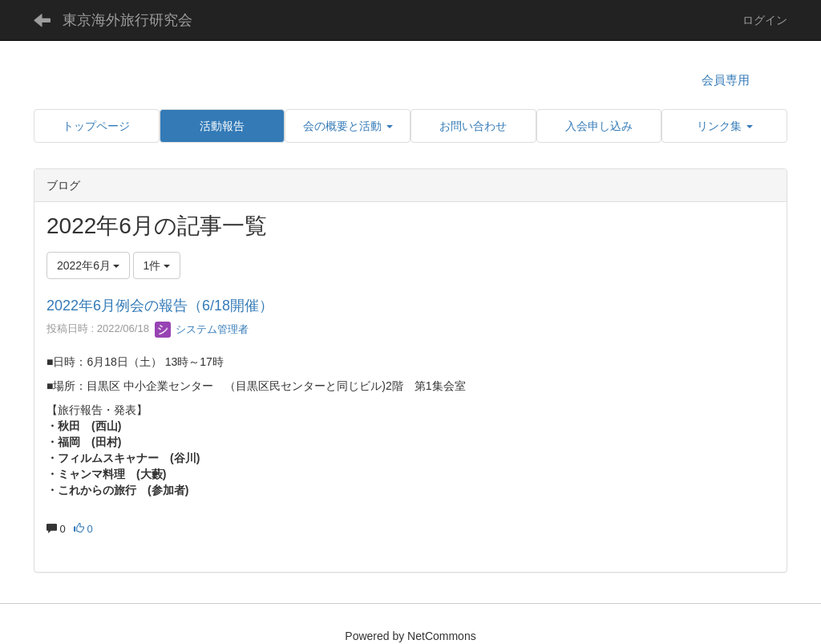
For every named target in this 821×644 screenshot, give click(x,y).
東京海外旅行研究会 (127, 20)
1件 (157, 265)
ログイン (765, 20)
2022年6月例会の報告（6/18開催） (160, 306)
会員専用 (726, 80)
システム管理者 (202, 329)
